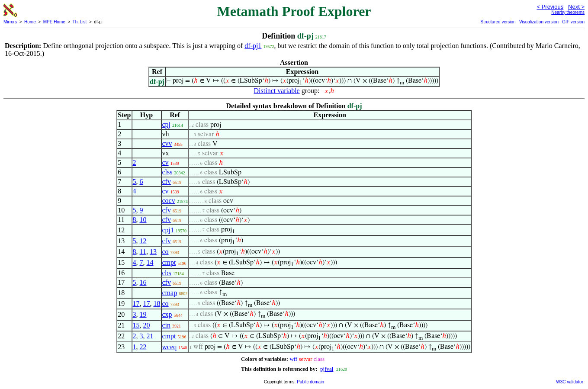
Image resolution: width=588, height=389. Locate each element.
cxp (167, 314)
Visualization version (539, 22)
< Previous (550, 7)
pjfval (327, 369)
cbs (167, 273)
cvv (167, 143)
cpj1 (168, 230)
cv (165, 162)
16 (143, 282)
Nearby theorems (568, 12)
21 (150, 336)
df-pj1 (253, 46)
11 (143, 252)
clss (167, 172)
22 (143, 347)
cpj (167, 124)
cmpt (169, 262)
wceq (170, 347)
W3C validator (570, 382)
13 (153, 252)
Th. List (80, 22)
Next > (576, 7)
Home (30, 22)
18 (157, 304)
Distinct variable (277, 91)
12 (143, 241)
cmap (170, 293)
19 (143, 314)
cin (167, 325)
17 (136, 304)
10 (143, 220)
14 (150, 262)
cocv (169, 201)
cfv (167, 182)
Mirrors (10, 22)
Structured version (498, 22)
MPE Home (54, 22)
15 (136, 325)
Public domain (310, 382)
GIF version (573, 22)
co (165, 252)
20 (147, 325)
